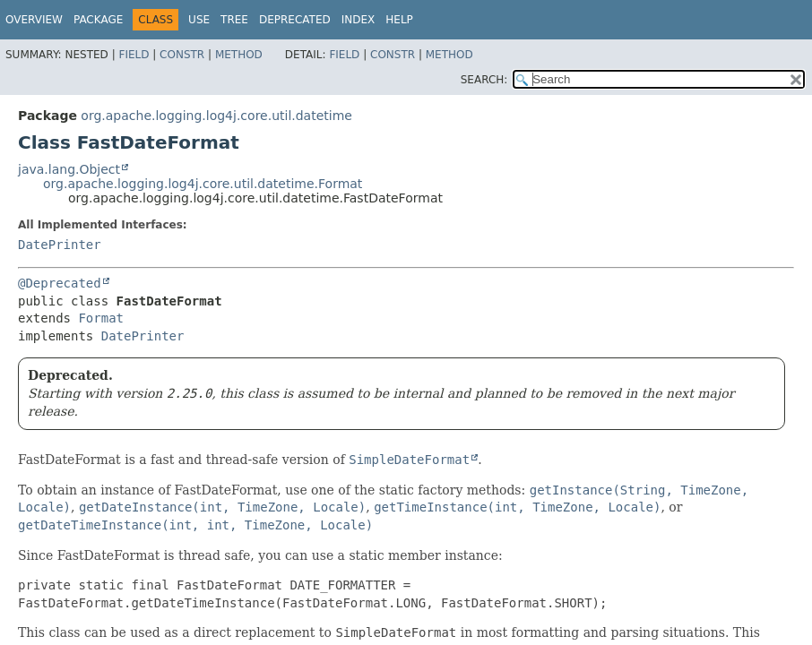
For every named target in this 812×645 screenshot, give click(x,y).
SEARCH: (484, 80)
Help (399, 20)
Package (98, 20)
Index (358, 20)
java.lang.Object (69, 169)
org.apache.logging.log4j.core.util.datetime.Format (203, 184)
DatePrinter (60, 245)
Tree (234, 20)
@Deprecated (60, 283)
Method (239, 55)
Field (134, 55)
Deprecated (295, 20)
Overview (34, 20)
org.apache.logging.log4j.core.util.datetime (216, 116)
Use (199, 20)
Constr (182, 55)
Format (101, 318)
